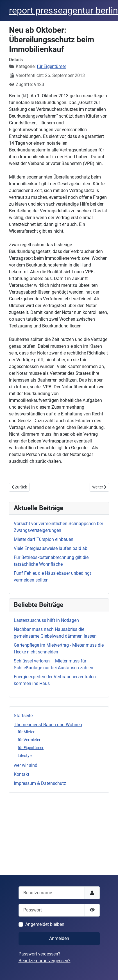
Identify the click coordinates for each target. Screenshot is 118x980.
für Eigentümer (31, 748)
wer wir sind (26, 765)
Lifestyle (25, 756)
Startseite (23, 716)
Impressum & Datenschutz (40, 783)
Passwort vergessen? (39, 954)
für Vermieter (29, 740)
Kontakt (21, 774)
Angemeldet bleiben (45, 924)
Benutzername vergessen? (45, 961)
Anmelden (59, 938)
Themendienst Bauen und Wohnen (48, 725)
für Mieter (26, 732)
